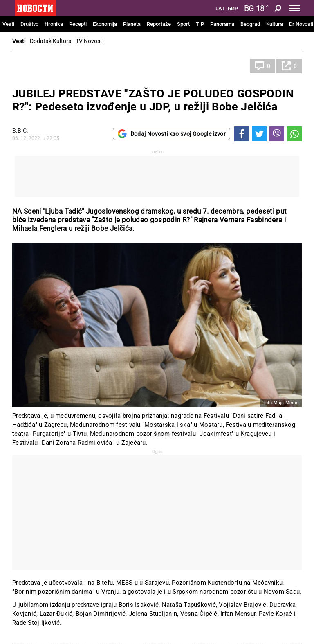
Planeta (132, 24)
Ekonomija (105, 24)
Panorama (222, 24)
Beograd (250, 24)
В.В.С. (20, 131)
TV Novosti (90, 41)
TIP (200, 24)
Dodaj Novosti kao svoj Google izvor (172, 134)
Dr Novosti (301, 24)
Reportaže (159, 24)
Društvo (29, 24)
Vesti (8, 24)
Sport (183, 24)
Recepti (78, 24)
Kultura (275, 24)
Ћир (232, 9)
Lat (220, 9)
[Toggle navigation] (295, 8)
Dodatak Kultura (51, 41)
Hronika (54, 24)
